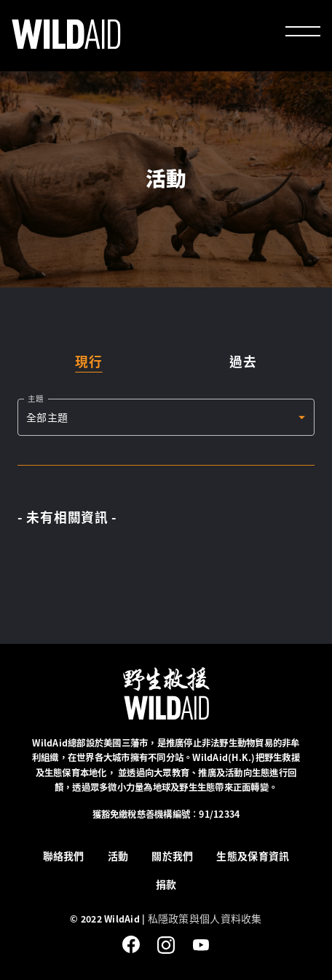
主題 (35, 398)
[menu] (303, 33)
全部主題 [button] (47, 417)
